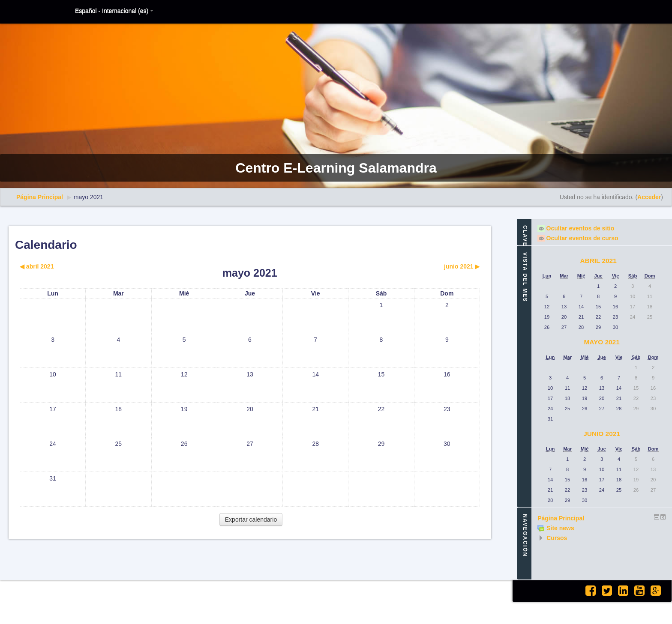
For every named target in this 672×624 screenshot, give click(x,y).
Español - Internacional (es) (114, 11)
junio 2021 (602, 434)
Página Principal (40, 197)
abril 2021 (598, 261)
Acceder (649, 197)
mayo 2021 (88, 197)
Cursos (557, 538)
